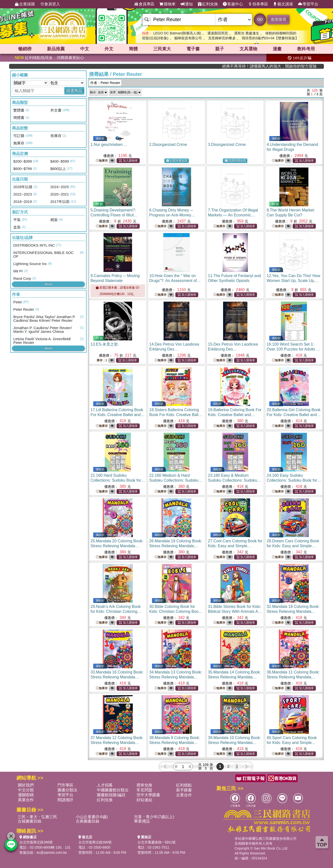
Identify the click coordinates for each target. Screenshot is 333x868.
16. (293, 349)
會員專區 (144, 4)
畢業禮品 (142, 821)
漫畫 (277, 49)
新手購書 (184, 790)
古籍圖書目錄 (30, 821)
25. (117, 546)
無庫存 (102, 161)
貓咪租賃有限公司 (188, 38)
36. (293, 677)
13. (104, 344)
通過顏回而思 (218, 33)
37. (117, 743)
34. (176, 677)
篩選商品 (74, 91)
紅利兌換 (208, 4)
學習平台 (308, 4)
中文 (85, 49)
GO (260, 19)
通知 (187, 4)
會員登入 (50, 4)
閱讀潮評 (65, 800)
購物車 (167, 4)
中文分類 (26, 790)
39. (235, 743)
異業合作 (26, 800)
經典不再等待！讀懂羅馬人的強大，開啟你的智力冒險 (292, 66)
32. (293, 611)
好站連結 (144, 800)
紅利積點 (184, 785)
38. (175, 743)
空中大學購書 (148, 795)
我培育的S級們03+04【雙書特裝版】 (270, 38)
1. (109, 145)
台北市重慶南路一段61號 (157, 842)
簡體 (133, 49)
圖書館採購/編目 (111, 795)
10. (176, 281)
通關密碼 (26, 795)
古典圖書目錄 (88, 821)
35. (235, 677)
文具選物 (248, 49)
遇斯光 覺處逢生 (247, 33)
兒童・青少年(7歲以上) (154, 817)
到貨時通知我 (177, 161)
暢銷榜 (25, 49)
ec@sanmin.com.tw (52, 853)
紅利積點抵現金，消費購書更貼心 (49, 58)
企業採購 (25, 4)
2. (168, 145)
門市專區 (65, 785)
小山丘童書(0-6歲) (92, 817)
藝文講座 (283, 4)
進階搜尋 (278, 20)
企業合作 (184, 795)
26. (176, 546)
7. (233, 215)
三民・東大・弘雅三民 (37, 817)
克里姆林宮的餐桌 (222, 38)
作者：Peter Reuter (105, 83)
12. (293, 281)
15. (233, 349)
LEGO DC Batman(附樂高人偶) (177, 33)
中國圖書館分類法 (113, 790)
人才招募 (105, 785)
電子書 (193, 49)
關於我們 (26, 785)
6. (172, 215)
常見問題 (144, 790)
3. (227, 145)
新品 (56, 49)
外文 (109, 49)
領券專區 (258, 4)
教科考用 (306, 49)
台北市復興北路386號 (36, 842)
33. (117, 677)
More (48, 284)
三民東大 (162, 49)
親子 (220, 49)
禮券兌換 (144, 785)
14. (174, 349)
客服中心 (233, 4)
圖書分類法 (67, 790)
